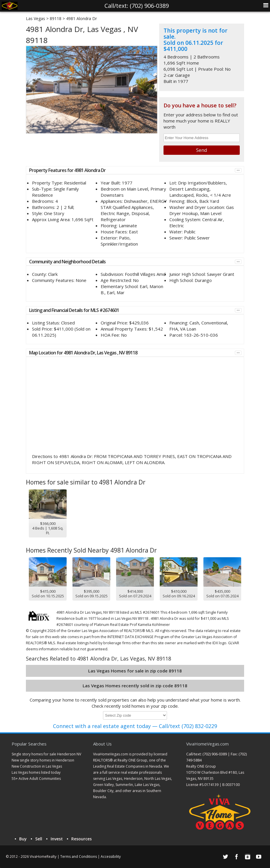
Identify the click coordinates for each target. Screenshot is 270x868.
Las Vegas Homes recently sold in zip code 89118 (135, 686)
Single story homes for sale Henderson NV (46, 754)
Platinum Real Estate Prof (116, 625)
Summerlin (124, 785)
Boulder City (103, 791)
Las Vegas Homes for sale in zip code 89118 (135, 671)
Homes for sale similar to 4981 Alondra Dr (86, 482)
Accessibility (111, 857)
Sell (39, 839)
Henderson (133, 779)
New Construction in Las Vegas (37, 766)
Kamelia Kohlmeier (154, 625)
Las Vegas (35, 18)
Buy (23, 839)
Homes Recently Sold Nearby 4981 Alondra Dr (91, 550)
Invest (57, 839)
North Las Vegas (158, 779)
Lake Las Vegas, (148, 785)
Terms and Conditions (79, 857)
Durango (203, 280)
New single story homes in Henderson (43, 760)
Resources (81, 839)
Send (201, 150)
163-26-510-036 (201, 335)
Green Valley (103, 785)
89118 (56, 18)
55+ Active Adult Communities (36, 779)
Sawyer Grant (221, 274)
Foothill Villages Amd (145, 274)
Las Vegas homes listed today (36, 772)
